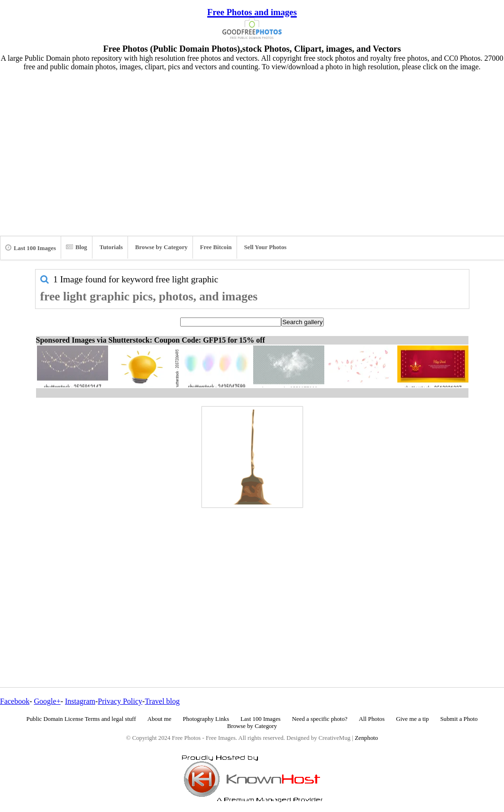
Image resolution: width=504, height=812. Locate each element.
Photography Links (206, 719)
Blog (77, 247)
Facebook (15, 701)
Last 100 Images (31, 248)
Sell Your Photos (266, 247)
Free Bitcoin (216, 247)
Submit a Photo (459, 719)
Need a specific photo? (320, 719)
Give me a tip (412, 719)
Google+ (47, 701)
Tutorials (111, 247)
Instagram (80, 701)
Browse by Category (161, 247)
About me (160, 719)
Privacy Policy (120, 701)
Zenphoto (366, 738)
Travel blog (162, 701)
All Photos (372, 719)
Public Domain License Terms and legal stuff (81, 719)
